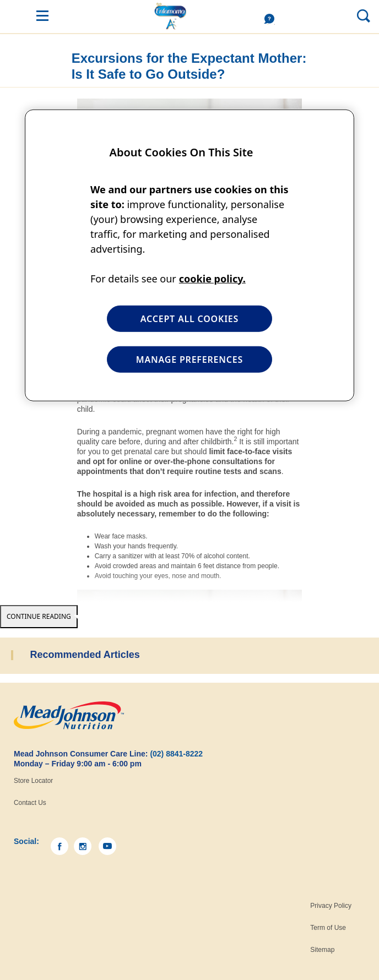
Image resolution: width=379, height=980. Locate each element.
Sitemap (322, 950)
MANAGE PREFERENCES (189, 360)
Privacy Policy (331, 906)
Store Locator (33, 781)
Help (272, 19)
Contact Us (30, 803)
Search (337, 15)
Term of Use (328, 928)
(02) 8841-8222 (176, 754)
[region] (189, 255)
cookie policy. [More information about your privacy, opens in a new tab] (212, 278)
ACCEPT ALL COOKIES (189, 318)
